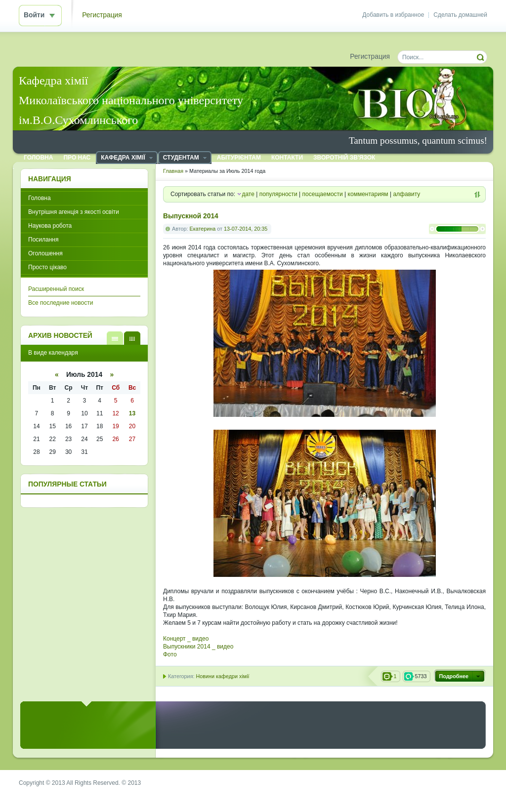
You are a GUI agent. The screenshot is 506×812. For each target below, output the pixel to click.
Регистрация (102, 15)
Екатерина (203, 229)
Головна (40, 198)
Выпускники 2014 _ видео (198, 647)
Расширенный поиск (56, 289)
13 (132, 413)
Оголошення (45, 253)
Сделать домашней (460, 15)
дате (248, 194)
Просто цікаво (47, 267)
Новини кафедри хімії (222, 676)
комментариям (368, 194)
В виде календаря (132, 338)
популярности (278, 194)
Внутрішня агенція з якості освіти (74, 212)
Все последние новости (61, 303)
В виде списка (115, 338)
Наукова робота (50, 226)
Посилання (43, 240)
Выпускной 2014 (191, 216)
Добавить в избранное (393, 15)
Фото (170, 654)
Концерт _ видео (186, 639)
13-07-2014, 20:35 (246, 229)
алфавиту (406, 194)
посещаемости (323, 194)
